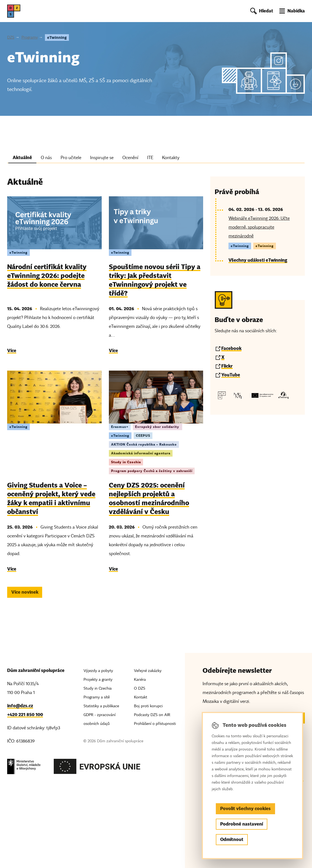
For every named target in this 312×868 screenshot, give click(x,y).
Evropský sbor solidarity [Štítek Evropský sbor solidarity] (158, 427)
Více (12, 351)
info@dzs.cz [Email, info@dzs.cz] (20, 706)
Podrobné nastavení (242, 824)
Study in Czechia (98, 688)
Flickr (227, 366)
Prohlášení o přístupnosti (155, 724)
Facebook (231, 348)
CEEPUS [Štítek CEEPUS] (143, 436)
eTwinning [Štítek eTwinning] (18, 252)
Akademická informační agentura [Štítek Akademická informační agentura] (141, 453)
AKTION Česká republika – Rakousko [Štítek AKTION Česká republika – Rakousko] (144, 444)
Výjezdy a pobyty (98, 671)
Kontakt (141, 697)
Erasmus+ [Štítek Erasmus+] (120, 427)
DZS (11, 37)
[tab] (22, 159)
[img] (54, 223)
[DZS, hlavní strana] (14, 11)
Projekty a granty (98, 680)
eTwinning (57, 37)
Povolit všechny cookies (245, 809)
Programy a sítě (97, 697)
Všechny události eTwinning (258, 260)
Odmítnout (232, 839)
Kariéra (140, 680)
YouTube (231, 375)
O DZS (140, 688)
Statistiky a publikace (101, 706)
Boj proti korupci (148, 706)
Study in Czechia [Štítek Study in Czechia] (126, 462)
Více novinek (25, 592)
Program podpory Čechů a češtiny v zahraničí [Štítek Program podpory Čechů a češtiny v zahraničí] (152, 471)
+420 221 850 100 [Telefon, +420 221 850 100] (25, 715)
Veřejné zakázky (148, 671)
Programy (30, 37)
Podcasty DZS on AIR (152, 715)
